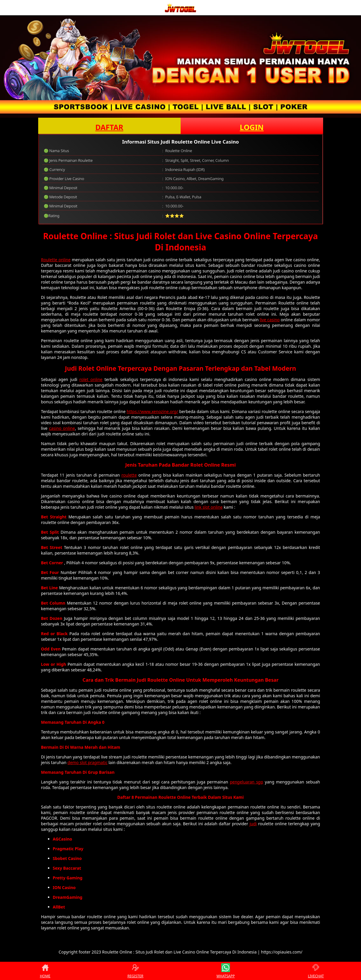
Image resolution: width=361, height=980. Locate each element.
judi (253, 824)
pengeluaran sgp (246, 782)
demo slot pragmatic (88, 762)
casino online (62, 428)
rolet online (91, 379)
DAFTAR (109, 127)
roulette (129, 475)
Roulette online (56, 260)
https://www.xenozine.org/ (152, 411)
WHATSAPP (226, 971)
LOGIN (252, 127)
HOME (45, 971)
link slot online (209, 507)
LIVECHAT (316, 971)
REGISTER (135, 971)
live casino (270, 320)
